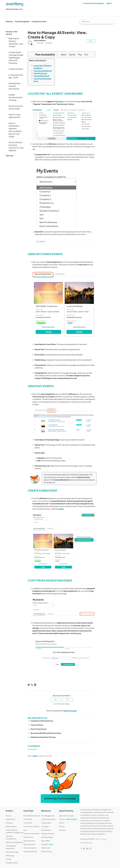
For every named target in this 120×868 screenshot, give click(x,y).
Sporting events (30, 844)
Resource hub (47, 851)
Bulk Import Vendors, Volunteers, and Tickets (16, 42)
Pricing (8, 859)
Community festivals (31, 826)
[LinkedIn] (35, 685)
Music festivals (29, 841)
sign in (35, 756)
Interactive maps (12, 852)
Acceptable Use (87, 843)
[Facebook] (29, 685)
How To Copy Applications (15, 116)
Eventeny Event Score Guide (16, 107)
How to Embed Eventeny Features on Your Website (16, 146)
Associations (46, 830)
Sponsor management (14, 842)
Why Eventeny (11, 826)
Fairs (25, 830)
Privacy (62, 826)
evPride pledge (47, 837)
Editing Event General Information (15, 86)
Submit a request (70, 711)
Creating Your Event (39, 22)
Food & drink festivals (32, 816)
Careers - (68, 819)
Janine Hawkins (40, 40)
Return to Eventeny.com (14, 9)
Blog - (46, 841)
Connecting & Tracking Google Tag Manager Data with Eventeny (16, 58)
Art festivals (28, 819)
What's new (46, 848)
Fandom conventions (32, 834)
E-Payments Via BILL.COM (16, 76)
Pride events (28, 837)
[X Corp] (32, 685)
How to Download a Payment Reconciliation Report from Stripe (15, 130)
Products (9, 823)
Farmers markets (30, 848)
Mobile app (10, 856)
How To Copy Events (39, 729)
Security (62, 830)
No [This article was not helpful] (67, 700)
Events (8, 816)
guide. (62, 509)
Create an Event (16, 69)
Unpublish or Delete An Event (42, 721)
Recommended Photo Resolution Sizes (46, 733)
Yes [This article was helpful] (56, 700)
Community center (48, 819)
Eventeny (9, 22)
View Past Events (40, 73)
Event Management (22, 22)
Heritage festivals (30, 851)
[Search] (97, 21)
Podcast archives (48, 834)
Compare (45, 826)
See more (10, 156)
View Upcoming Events (43, 71)
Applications (10, 819)
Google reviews (12, 863)
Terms (61, 823)
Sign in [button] (109, 3)
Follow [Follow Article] (91, 41)
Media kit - (47, 844)
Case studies (46, 823)
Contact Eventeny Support (93, 3)
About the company (67, 816)
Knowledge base (48, 816)
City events (28, 823)
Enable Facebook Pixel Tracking (16, 97)
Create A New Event (41, 76)
